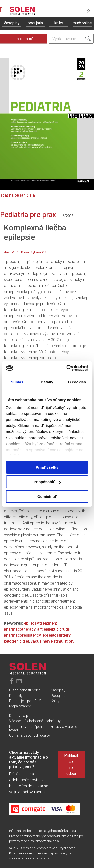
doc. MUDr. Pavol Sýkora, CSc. (27, 252)
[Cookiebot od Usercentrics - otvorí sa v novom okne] (67, 368)
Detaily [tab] (47, 382)
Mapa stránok (20, 706)
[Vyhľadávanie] (71, 39)
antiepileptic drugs (54, 629)
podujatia (35, 23)
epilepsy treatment (41, 623)
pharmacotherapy (20, 629)
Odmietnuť (47, 496)
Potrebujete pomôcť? (25, 701)
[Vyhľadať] (88, 39)
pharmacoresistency (22, 635)
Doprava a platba (22, 716)
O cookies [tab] (77, 382)
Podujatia (58, 696)
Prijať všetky (47, 467)
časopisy (12, 23)
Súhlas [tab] (17, 382)
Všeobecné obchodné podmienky (35, 721)
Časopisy (58, 690)
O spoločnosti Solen (25, 690)
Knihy (55, 701)
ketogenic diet (16, 641)
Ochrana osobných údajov (30, 735)
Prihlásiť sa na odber (71, 764)
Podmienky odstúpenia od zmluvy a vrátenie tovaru (43, 728)
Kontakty (16, 696)
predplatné (24, 39)
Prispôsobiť (47, 482)
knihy (59, 23)
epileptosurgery (56, 635)
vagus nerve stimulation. (52, 641)
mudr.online (82, 23)
